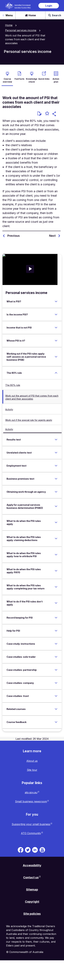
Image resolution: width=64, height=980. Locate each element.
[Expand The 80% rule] (56, 373)
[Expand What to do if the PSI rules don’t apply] (56, 603)
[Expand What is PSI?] (56, 301)
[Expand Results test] (56, 439)
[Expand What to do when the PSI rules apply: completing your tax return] (56, 587)
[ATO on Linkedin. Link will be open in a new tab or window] (35, 850)
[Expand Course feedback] (56, 722)
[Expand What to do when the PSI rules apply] (56, 522)
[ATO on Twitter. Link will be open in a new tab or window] (28, 850)
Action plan (56, 80)
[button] (55, 114)
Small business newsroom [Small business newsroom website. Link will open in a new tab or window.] (31, 801)
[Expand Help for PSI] (56, 631)
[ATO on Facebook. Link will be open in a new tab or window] (21, 850)
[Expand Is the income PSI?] (56, 314)
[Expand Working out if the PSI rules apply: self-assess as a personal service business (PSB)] (56, 357)
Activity (9, 409)
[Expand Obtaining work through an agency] (56, 492)
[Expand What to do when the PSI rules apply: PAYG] (56, 571)
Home (30, 15)
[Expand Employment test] (56, 466)
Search (55, 15)
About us (32, 761)
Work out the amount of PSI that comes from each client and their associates (32, 397)
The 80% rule (13, 385)
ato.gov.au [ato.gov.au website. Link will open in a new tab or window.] (31, 792)
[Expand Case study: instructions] (56, 644)
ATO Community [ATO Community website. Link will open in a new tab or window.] (31, 833)
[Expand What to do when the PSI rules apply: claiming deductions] (56, 539)
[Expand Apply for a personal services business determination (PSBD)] (56, 506)
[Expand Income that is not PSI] (56, 327)
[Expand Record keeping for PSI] (56, 618)
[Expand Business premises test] (56, 479)
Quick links (44, 79)
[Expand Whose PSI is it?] (56, 341)
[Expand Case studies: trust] (56, 696)
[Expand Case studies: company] (56, 683)
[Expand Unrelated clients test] (56, 453)
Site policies (32, 914)
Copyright (32, 902)
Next (52, 236)
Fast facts (19, 79)
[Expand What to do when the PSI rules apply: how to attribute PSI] (56, 555)
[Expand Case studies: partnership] (56, 670)
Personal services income (21, 30)
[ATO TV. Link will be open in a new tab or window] (42, 850)
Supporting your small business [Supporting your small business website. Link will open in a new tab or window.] (31, 824)
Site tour (32, 770)
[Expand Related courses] (56, 709)
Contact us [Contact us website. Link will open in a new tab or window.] (31, 877)
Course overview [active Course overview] (7, 80)
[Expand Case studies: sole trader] (56, 657)
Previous (14, 236)
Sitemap (32, 890)
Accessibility (32, 865)
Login (49, 6)
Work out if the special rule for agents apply (29, 420)
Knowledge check (32, 80)
